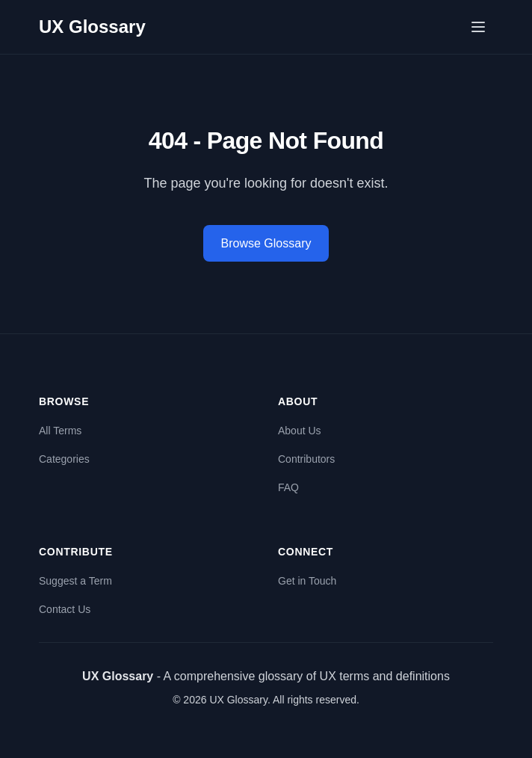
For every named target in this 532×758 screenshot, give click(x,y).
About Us (300, 431)
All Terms (60, 431)
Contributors (306, 459)
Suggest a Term (75, 581)
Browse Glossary (266, 243)
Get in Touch (307, 581)
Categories (64, 459)
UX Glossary (92, 27)
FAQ (288, 487)
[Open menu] (478, 27)
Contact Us (65, 609)
